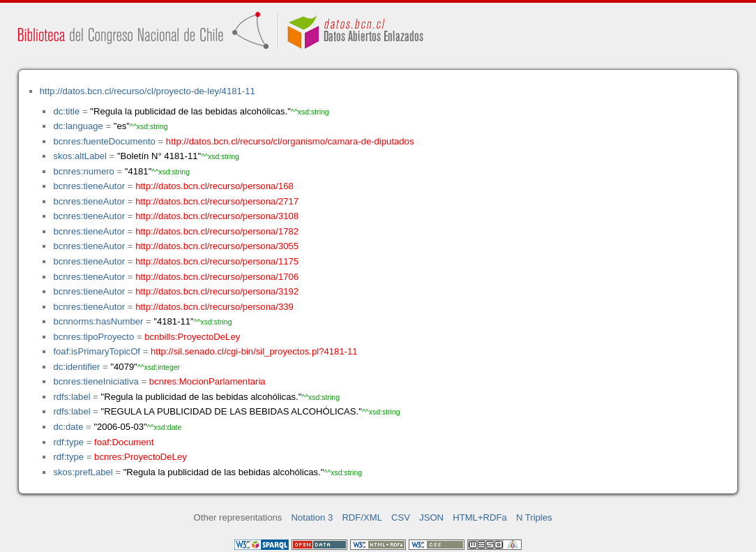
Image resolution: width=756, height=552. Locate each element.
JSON (431, 517)
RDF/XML (362, 517)
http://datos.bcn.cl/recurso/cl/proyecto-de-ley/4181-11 (148, 91)
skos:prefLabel (83, 472)
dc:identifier (76, 367)
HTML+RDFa (480, 517)
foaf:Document (124, 442)
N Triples (534, 517)
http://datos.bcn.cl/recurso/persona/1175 (217, 261)
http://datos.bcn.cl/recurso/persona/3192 (217, 291)
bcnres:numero (83, 171)
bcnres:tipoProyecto (93, 337)
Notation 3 (312, 517)
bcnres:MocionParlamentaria (207, 381)
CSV (401, 517)
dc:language (78, 126)
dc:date (68, 427)
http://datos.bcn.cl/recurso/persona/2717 (217, 201)
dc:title (66, 111)
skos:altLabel (80, 156)
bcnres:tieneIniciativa (96, 381)
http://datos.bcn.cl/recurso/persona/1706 (217, 277)
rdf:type (68, 442)
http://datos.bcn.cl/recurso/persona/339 (214, 307)
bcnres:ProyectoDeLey (141, 457)
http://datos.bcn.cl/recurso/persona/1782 (217, 231)
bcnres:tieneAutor (89, 186)
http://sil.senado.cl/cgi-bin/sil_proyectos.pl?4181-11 (254, 351)
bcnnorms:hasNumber (98, 321)
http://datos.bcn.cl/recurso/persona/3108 (217, 216)
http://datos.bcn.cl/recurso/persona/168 (214, 186)
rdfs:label (71, 397)
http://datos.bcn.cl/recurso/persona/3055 (217, 246)
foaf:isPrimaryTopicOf (97, 351)
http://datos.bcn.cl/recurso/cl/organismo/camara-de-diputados (290, 141)
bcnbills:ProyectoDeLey (192, 337)
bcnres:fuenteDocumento (104, 141)
